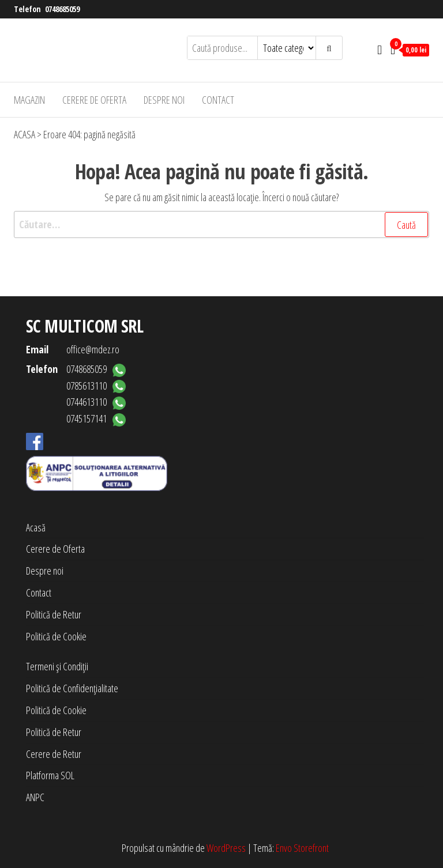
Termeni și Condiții (57, 666)
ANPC (35, 797)
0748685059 (62, 9)
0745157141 (87, 418)
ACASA (25, 134)
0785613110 (87, 386)
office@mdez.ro (93, 349)
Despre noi (164, 100)
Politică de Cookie (56, 636)
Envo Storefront (302, 848)
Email (37, 349)
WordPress (226, 848)
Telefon (42, 369)
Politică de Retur (54, 614)
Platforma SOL (50, 775)
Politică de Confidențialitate (72, 688)
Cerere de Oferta (94, 100)
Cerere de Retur (54, 754)
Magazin (29, 100)
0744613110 (87, 402)
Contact (218, 100)
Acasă (36, 527)
